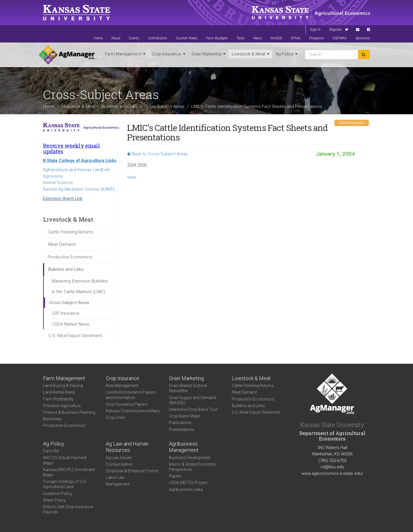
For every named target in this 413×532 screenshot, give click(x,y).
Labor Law (115, 477)
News (258, 38)
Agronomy (53, 176)
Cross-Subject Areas (164, 107)
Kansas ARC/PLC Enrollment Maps (69, 472)
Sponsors (363, 38)
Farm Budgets (217, 38)
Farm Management (125, 54)
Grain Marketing (209, 54)
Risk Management (122, 386)
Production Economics (70, 257)
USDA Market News (71, 324)
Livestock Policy (58, 494)
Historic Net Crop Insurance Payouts (68, 509)
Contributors (158, 38)
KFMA (296, 38)
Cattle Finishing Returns (71, 232)
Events (134, 38)
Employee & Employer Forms (132, 471)
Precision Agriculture (62, 406)
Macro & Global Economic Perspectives (193, 467)
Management (118, 484)
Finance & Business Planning (69, 412)
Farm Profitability (58, 399)
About (116, 38)
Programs (317, 38)
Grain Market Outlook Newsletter (188, 388)
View (132, 177)
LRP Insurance (66, 313)
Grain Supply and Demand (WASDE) (192, 400)
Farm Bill (51, 451)
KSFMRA (340, 38)
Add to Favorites (352, 123)
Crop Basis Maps (185, 416)
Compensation (119, 464)
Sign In (315, 30)
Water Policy (54, 500)
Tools (241, 38)
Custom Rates (187, 38)
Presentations (182, 430)
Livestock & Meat (251, 54)
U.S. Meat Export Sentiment (75, 336)
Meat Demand (62, 244)
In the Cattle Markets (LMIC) (79, 292)
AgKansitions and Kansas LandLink (76, 170)
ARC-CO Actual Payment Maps (65, 460)
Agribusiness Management (184, 447)
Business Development (190, 458)
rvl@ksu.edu (332, 467)
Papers (175, 476)
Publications (180, 423)
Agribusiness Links (186, 490)
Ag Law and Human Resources (127, 447)
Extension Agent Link (63, 198)
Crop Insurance (168, 54)
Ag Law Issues (119, 458)
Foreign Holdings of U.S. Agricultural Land (65, 484)
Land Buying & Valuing (63, 386)
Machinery (52, 419)
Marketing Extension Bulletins (80, 281)
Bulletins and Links (120, 107)
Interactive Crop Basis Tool (193, 409)
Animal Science (58, 183)
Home (98, 38)
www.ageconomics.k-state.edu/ (332, 473)
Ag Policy (287, 54)
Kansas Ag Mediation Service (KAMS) (79, 189)
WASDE (276, 38)
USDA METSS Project (188, 483)
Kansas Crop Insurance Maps (133, 411)
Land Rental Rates (59, 392)
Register (335, 30)
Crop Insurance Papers (127, 404)
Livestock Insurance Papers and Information (131, 395)
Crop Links (115, 417)
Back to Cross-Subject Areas (157, 154)
